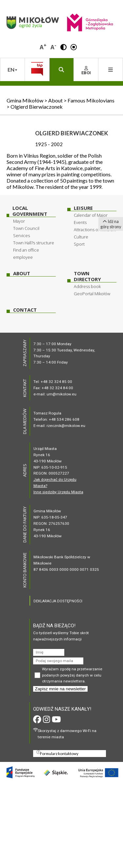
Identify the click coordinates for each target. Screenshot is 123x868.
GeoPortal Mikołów (92, 294)
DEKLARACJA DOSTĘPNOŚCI (58, 601)
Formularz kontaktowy (58, 753)
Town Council (26, 228)
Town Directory (87, 276)
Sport (79, 244)
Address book (87, 286)
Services (21, 235)
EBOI (86, 71)
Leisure (83, 208)
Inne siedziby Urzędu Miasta (58, 492)
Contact (25, 310)
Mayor (19, 221)
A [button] (43, 46)
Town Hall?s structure (34, 243)
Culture (81, 237)
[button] (63, 47)
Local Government (30, 211)
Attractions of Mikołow (95, 230)
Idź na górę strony (111, 224)
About (22, 273)
